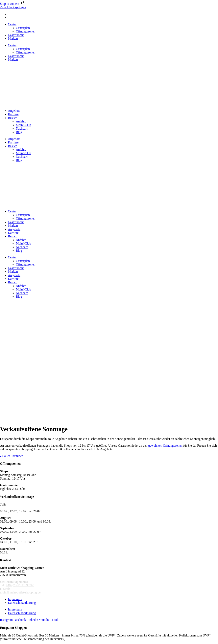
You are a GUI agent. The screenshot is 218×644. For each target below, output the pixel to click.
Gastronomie (16, 35)
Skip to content (12, 4)
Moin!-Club (23, 125)
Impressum (15, 599)
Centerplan (23, 28)
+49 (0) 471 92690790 (20, 585)
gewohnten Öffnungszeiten (165, 446)
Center (12, 24)
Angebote (14, 111)
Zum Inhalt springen (13, 7)
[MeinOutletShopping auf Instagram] (7, 620)
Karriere (13, 114)
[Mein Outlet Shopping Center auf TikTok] (54, 620)
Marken (13, 39)
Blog (19, 132)
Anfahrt (21, 121)
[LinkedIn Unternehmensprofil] (33, 620)
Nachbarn (22, 129)
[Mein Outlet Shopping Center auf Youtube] (44, 620)
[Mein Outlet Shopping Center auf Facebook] (20, 620)
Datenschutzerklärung (22, 603)
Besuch (13, 118)
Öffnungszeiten (26, 31)
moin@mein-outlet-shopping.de (20, 592)
